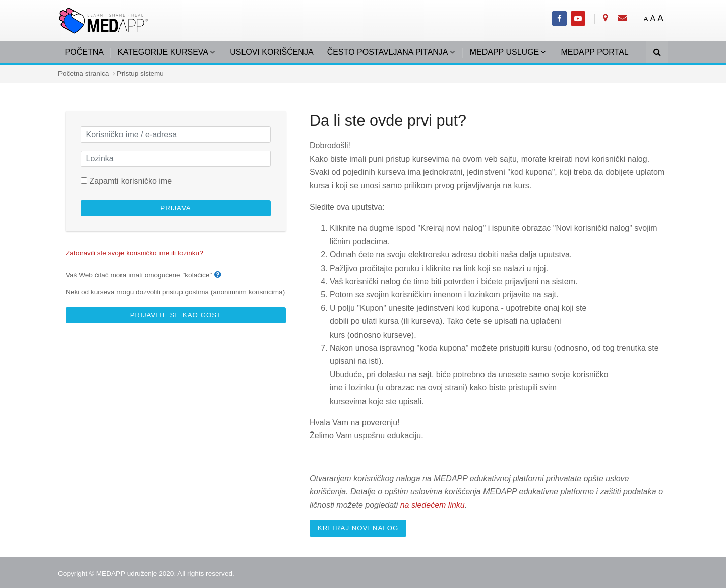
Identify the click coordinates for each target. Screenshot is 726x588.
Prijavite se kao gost (176, 315)
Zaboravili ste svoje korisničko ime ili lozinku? (134, 253)
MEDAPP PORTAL (594, 52)
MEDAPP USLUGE (505, 52)
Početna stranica (83, 73)
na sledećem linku (433, 505)
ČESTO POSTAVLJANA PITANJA (388, 52)
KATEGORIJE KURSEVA (163, 52)
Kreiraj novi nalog (358, 528)
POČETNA (84, 52)
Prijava (175, 208)
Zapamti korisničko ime (131, 181)
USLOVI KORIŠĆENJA (271, 52)
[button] (220, 275)
